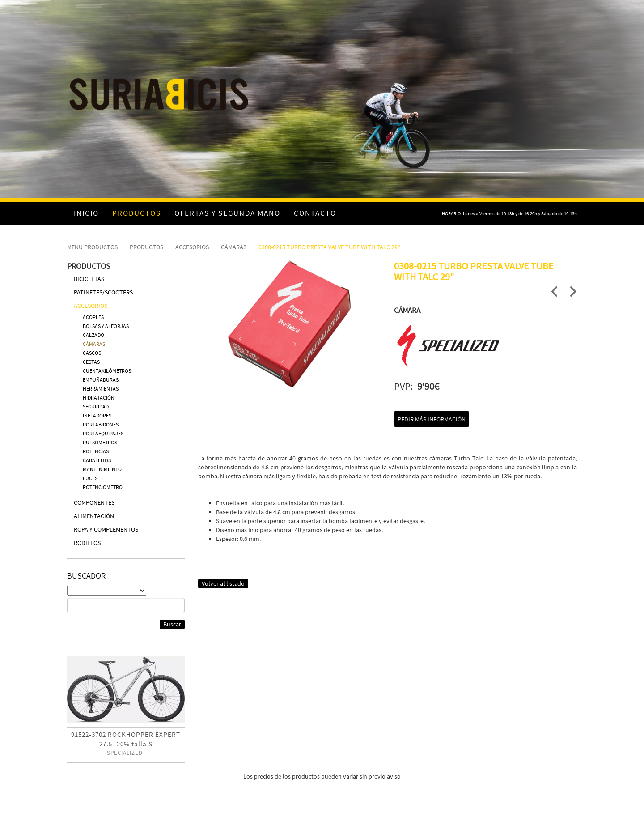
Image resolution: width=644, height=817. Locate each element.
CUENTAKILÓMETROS (107, 371)
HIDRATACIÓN (99, 398)
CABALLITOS (97, 460)
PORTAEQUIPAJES (103, 433)
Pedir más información (432, 419)
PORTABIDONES (101, 424)
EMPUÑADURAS (101, 380)
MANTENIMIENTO (102, 469)
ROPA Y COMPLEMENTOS (106, 529)
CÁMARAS (234, 247)
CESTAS (91, 362)
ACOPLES (93, 317)
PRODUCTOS (146, 247)
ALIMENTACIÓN (94, 516)
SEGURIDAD (96, 406)
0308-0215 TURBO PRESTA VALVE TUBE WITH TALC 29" (329, 247)
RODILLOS (87, 543)
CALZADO (93, 335)
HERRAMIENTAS (101, 389)
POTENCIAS (96, 451)
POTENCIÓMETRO (103, 487)
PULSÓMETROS (100, 442)
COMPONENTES (94, 502)
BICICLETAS (89, 279)
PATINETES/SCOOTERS (103, 292)
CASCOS (92, 353)
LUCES (90, 478)
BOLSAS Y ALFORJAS (106, 326)
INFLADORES (97, 415)
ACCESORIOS (192, 247)
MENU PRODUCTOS (92, 247)
